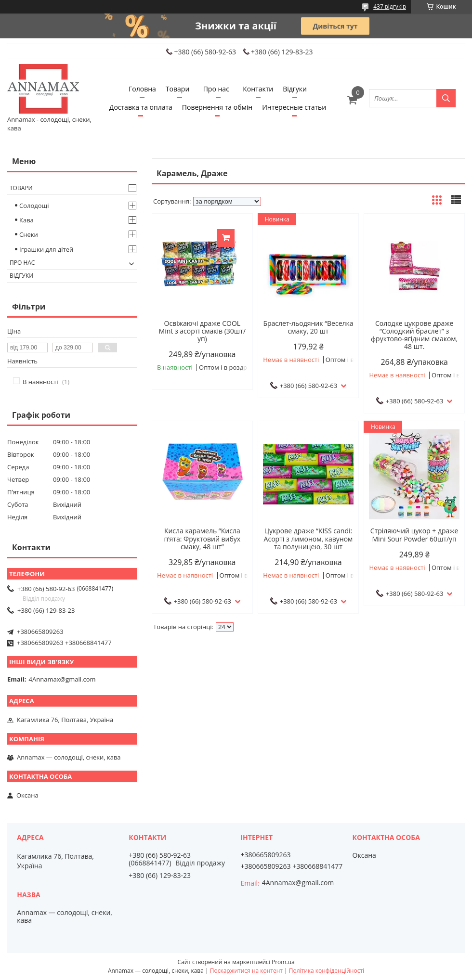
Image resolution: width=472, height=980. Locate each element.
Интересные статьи (294, 107)
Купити (226, 238)
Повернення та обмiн (217, 107)
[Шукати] (446, 98)
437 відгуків (390, 6)
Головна (142, 89)
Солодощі (34, 206)
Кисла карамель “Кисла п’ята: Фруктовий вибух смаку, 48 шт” (203, 539)
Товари (177, 89)
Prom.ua (283, 962)
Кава (26, 220)
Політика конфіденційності (327, 971)
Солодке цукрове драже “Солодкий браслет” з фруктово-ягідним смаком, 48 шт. (414, 335)
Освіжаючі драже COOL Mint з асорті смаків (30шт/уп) (203, 331)
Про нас (216, 89)
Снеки (29, 234)
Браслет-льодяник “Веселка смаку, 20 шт (308, 327)
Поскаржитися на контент (246, 971)
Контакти (258, 89)
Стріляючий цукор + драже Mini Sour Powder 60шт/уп (414, 535)
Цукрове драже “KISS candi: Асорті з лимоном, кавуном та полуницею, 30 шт (308, 539)
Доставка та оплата (141, 107)
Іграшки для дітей (46, 249)
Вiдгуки (295, 89)
